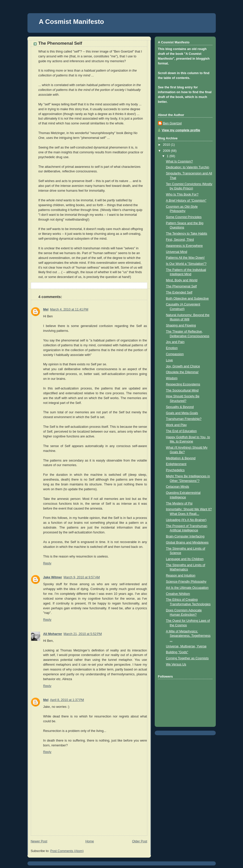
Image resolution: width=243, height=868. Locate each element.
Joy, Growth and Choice (183, 366)
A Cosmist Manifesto (72, 22)
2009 (167, 151)
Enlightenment (176, 464)
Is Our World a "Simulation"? (186, 264)
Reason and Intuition (181, 576)
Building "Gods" (177, 652)
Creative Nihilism (178, 594)
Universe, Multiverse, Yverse (186, 646)
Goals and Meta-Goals (182, 413)
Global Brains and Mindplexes (187, 543)
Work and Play (176, 425)
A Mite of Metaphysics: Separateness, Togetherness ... (188, 636)
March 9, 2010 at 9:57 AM (82, 577)
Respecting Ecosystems (183, 384)
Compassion (175, 354)
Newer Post (39, 841)
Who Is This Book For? (182, 194)
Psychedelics (175, 470)
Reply (47, 563)
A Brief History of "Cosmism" (186, 201)
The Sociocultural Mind (182, 390)
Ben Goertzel (173, 123)
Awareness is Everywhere (184, 246)
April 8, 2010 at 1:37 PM (67, 700)
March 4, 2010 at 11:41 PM (69, 309)
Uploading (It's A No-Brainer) (186, 520)
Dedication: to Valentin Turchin (188, 167)
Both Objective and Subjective (187, 299)
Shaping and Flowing (181, 325)
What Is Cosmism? (179, 161)
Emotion (172, 348)
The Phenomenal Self (181, 286)
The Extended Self (179, 292)
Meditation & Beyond (181, 458)
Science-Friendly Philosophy (186, 582)
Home (90, 841)
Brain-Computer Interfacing (185, 536)
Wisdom (172, 378)
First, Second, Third (180, 240)
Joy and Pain (175, 342)
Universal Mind (176, 252)
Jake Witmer (53, 577)
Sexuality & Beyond (180, 407)
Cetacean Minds (177, 487)
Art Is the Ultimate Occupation (187, 588)
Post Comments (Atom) (67, 851)
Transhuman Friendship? (184, 419)
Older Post (140, 841)
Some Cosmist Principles (184, 217)
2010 (167, 145)
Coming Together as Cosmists (187, 658)
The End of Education (181, 431)
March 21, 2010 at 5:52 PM (83, 634)
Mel (46, 309)
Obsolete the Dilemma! (182, 372)
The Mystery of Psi (179, 503)
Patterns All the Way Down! (185, 258)
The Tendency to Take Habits (187, 234)
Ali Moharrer (53, 634)
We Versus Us (176, 664)
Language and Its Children (185, 559)
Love (169, 360)
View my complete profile (181, 130)
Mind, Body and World (182, 280)
